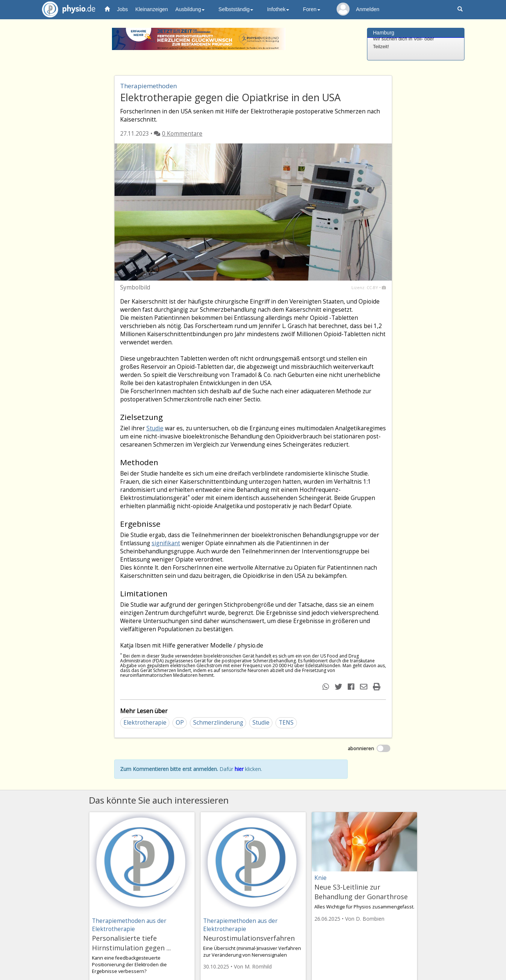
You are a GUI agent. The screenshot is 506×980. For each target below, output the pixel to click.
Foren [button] (312, 9)
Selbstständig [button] (236, 9)
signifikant (166, 543)
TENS (286, 723)
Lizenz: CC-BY (365, 287)
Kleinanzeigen (152, 9)
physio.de (66, 9)
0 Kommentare (182, 134)
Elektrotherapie (145, 723)
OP (180, 723)
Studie (155, 428)
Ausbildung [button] (190, 9)
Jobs (123, 9)
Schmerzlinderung (218, 723)
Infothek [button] (278, 9)
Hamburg (384, 33)
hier (239, 769)
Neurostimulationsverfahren (249, 938)
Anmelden (368, 9)
